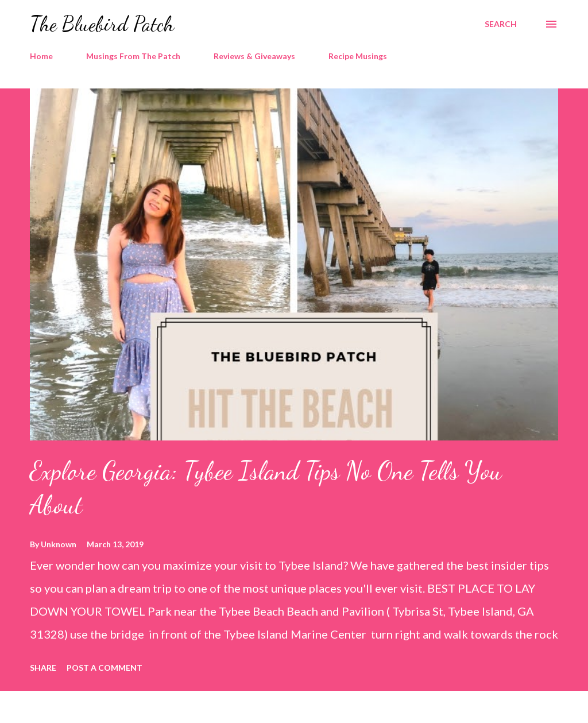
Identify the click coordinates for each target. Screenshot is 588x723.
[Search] (501, 24)
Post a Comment (105, 668)
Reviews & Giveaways (254, 56)
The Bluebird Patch (102, 24)
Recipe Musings (358, 56)
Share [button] (43, 668)
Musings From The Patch (133, 56)
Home (41, 56)
